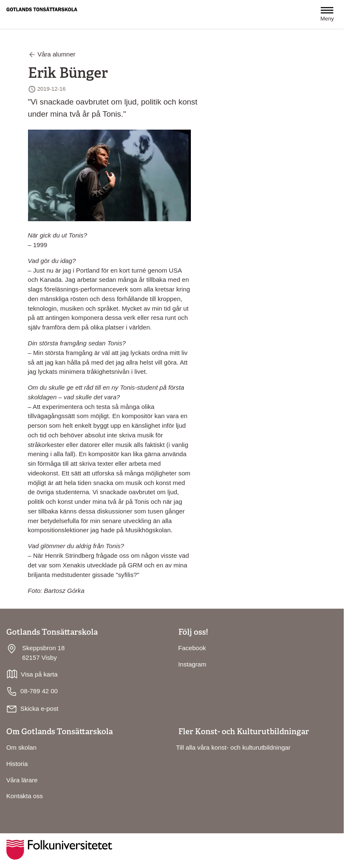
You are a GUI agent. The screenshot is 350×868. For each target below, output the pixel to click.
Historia (17, 764)
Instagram (192, 664)
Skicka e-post (39, 708)
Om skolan (21, 747)
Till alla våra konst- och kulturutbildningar (233, 747)
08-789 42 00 (32, 692)
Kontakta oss (25, 796)
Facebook (192, 648)
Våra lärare (22, 780)
